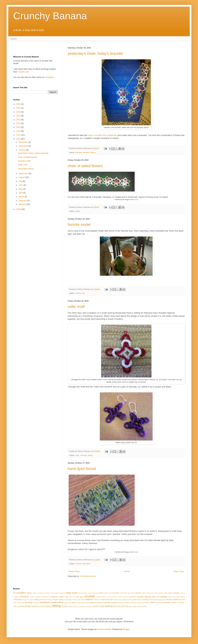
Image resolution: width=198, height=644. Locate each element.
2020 (19, 104)
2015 (19, 120)
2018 (19, 112)
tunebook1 (83, 606)
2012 (19, 131)
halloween (97, 600)
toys (74, 606)
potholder (107, 602)
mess (15, 603)
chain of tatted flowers (85, 166)
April (21, 193)
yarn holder (133, 606)
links (163, 600)
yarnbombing (142, 606)
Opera (74, 602)
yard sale (125, 606)
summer (35, 606)
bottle (106, 593)
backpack (62, 593)
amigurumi (41, 593)
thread (64, 606)
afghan (29, 593)
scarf (152, 602)
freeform (89, 600)
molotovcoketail (104, 629)
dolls (158, 597)
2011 (19, 135)
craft (66, 597)
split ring (16, 606)
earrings (83, 455)
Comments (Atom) (88, 576)
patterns (88, 603)
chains (182, 593)
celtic (77, 455)
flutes (83, 600)
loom (176, 600)
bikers (86, 593)
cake (144, 593)
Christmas (24, 597)
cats (156, 593)
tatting (93, 152)
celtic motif (76, 307)
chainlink (176, 593)
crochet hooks (112, 597)
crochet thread (123, 597)
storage (28, 606)
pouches (115, 602)
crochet (78, 293)
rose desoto (146, 603)
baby (57, 593)
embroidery (18, 600)
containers (54, 597)
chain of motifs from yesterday (102, 135)
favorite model (79, 225)
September (24, 174)
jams (120, 600)
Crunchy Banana (50, 16)
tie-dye (70, 606)
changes (16, 597)
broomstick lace (125, 593)
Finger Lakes (58, 600)
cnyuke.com (24, 72)
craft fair (72, 597)
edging (182, 597)
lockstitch (169, 600)
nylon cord (67, 603)
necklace (86, 152)
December (24, 142)
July (21, 181)
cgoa (170, 593)
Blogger (126, 629)
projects (121, 603)
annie (52, 593)
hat (83, 293)
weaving (109, 606)
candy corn (150, 593)
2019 (19, 108)
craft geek (79, 597)
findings (50, 600)
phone (93, 602)
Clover (32, 597)
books (101, 593)
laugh (159, 600)
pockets (100, 602)
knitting (139, 600)
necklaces (45, 602)
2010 (19, 139)
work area (117, 606)
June (21, 185)
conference (45, 597)
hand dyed (86, 564)
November (24, 146)
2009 (19, 209)
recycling (133, 603)
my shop (29, 602)
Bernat (81, 593)
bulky (133, 593)
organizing (81, 603)
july (127, 600)
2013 (19, 127)
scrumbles (166, 602)
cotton (61, 597)
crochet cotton (101, 597)
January (22, 204)
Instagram (49, 77)
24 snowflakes (20, 593)
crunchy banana (144, 597)
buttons (138, 593)
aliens (35, 593)
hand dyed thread (82, 469)
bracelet (78, 152)
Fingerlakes (68, 600)
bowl (110, 593)
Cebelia (161, 593)
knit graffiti (133, 600)
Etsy (24, 600)
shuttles (174, 603)
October (22, 150)
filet (45, 600)
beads (75, 593)
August (22, 177)
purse (127, 602)
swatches (42, 606)
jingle (124, 600)
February (23, 201)
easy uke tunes (174, 597)
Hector (115, 600)
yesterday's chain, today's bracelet (95, 53)
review (139, 603)
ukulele (96, 606)
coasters (38, 597)
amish (48, 593)
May (21, 189)
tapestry (49, 606)
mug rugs (21, 603)
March (22, 197)
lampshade (153, 600)
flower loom (77, 600)
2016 (19, 116)
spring (22, 606)
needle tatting (57, 602)
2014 (19, 123)
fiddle (42, 600)
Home (14, 39)
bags (69, 593)
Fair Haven (30, 600)
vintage (102, 606)
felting (37, 600)
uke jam (90, 606)
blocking (95, 593)
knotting (146, 600)
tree (77, 606)
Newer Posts (74, 571)
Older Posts (179, 571)
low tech (181, 600)
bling (90, 593)
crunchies (132, 597)
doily (154, 597)
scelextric (159, 603)
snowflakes (181, 603)
